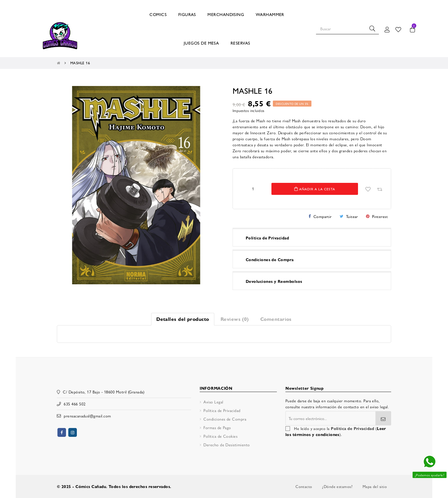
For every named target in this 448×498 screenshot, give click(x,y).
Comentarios (276, 319)
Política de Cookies (220, 436)
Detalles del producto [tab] (183, 319)
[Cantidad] (253, 189)
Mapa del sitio (375, 486)
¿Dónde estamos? (337, 486)
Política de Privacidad (222, 410)
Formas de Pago (217, 427)
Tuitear (352, 216)
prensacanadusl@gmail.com (87, 416)
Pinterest (380, 216)
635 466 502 (75, 404)
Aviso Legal (213, 402)
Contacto (304, 486)
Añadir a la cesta (315, 189)
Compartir (323, 216)
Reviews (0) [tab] (235, 319)
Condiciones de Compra (225, 419)
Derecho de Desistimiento (227, 445)
